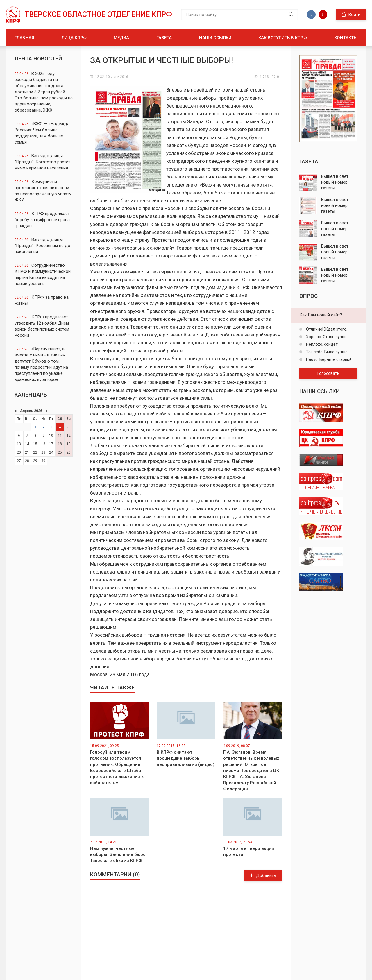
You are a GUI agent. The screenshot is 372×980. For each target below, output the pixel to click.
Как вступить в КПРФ (283, 38)
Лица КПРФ (74, 38)
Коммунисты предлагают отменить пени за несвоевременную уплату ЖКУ (43, 191)
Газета (164, 38)
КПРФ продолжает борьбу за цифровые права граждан (42, 220)
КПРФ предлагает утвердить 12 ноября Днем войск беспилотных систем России (42, 326)
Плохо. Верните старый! (328, 359)
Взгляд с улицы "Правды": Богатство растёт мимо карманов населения (42, 162)
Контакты (346, 38)
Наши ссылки (215, 38)
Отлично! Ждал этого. (326, 329)
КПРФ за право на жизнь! (42, 300)
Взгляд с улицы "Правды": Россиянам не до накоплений (42, 246)
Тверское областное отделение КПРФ (98, 14)
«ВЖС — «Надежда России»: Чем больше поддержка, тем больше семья (42, 133)
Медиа (121, 38)
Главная (24, 38)
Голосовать (328, 373)
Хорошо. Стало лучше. (327, 337)
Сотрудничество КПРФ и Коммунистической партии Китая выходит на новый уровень (43, 274)
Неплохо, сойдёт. (322, 344)
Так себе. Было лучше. (327, 352)
